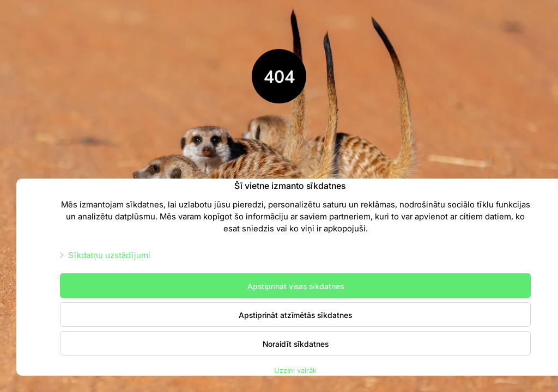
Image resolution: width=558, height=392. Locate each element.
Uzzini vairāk (295, 370)
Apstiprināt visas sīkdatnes (296, 286)
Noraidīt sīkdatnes (296, 344)
